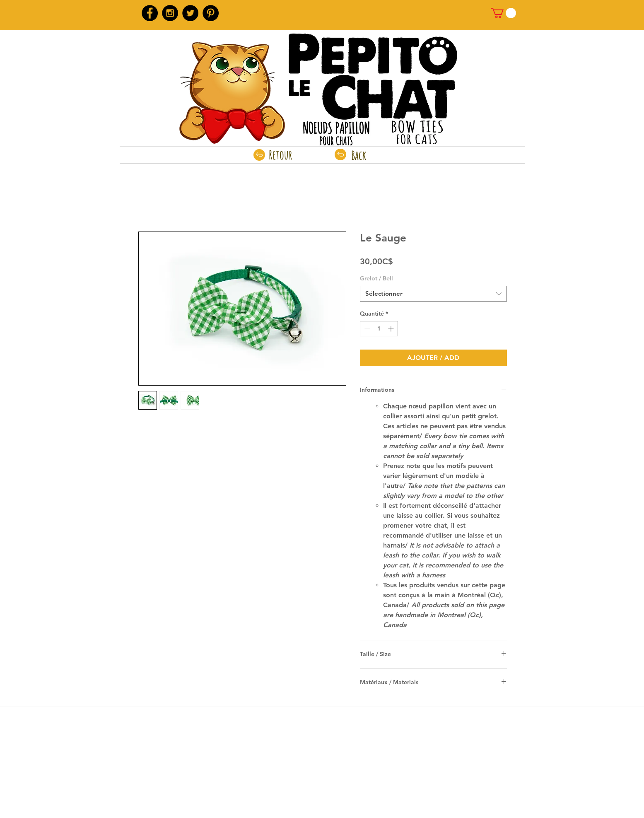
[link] (503, 13)
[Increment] (392, 329)
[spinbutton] (379, 329)
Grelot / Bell (376, 278)
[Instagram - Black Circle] (170, 13)
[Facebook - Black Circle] (150, 13)
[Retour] (281, 155)
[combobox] (433, 294)
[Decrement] (366, 329)
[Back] (359, 155)
